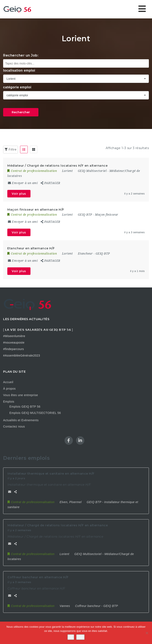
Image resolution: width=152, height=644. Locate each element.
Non (80, 637)
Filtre (11, 149)
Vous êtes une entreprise (21, 395)
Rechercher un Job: (21, 55)
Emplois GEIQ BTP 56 (25, 407)
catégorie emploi (17, 87)
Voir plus (19, 194)
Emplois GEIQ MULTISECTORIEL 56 (35, 413)
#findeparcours (14, 349)
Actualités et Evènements (21, 420)
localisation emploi (19, 70)
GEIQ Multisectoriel (92, 171)
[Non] (147, 633)
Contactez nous (14, 426)
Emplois (9, 402)
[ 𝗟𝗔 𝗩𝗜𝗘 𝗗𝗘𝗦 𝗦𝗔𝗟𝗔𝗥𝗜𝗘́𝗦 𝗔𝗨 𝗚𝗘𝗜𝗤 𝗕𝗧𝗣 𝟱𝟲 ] (38, 330)
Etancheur (85, 254)
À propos (9, 389)
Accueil (8, 382)
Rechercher (21, 112)
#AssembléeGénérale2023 (22, 355)
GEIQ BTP (85, 215)
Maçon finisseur (107, 215)
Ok (71, 637)
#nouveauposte (14, 343)
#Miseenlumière (14, 336)
